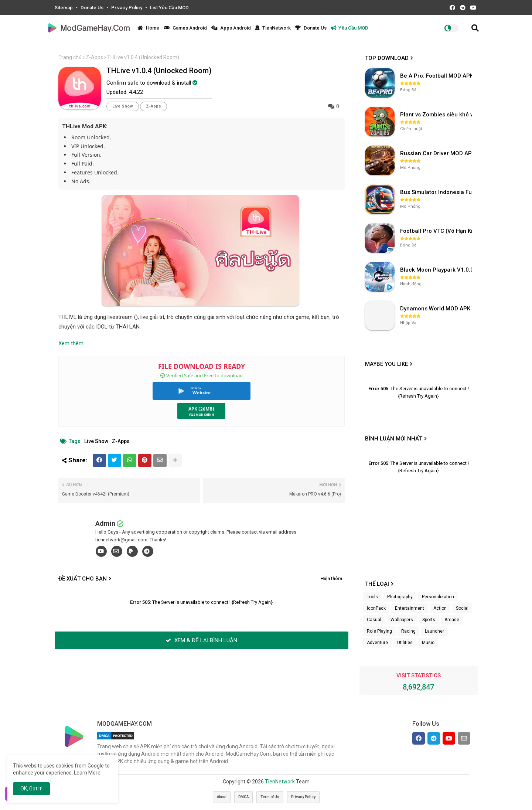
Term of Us (270, 797)
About (222, 797)
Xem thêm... (73, 343)
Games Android (185, 28)
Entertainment (410, 608)
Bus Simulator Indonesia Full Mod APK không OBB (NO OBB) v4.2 (437, 192)
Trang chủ (70, 57)
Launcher (434, 631)
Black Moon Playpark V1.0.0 (437, 270)
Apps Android (231, 28)
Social (462, 608)
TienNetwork (273, 28)
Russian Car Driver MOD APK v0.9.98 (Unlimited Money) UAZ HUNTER (437, 153)
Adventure (377, 643)
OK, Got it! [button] (31, 789)
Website (202, 393)
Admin (105, 523)
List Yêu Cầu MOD (169, 8)
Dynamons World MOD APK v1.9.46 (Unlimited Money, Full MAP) (437, 309)
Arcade (452, 620)
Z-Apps (94, 57)
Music (428, 643)
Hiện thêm (331, 578)
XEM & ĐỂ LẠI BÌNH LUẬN (201, 640)
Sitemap (64, 8)
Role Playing (379, 631)
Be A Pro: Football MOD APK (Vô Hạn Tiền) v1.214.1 (437, 76)
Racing (408, 631)
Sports (429, 620)
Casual (374, 620)
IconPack (376, 608)
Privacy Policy (127, 8)
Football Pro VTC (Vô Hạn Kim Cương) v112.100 (437, 231)
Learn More (87, 773)
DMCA (243, 797)
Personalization (438, 597)
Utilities (405, 643)
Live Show (123, 106)
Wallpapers (402, 620)
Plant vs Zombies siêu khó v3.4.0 (437, 115)
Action (440, 608)
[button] (475, 28)
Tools (372, 597)
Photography (400, 597)
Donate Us (93, 8)
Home (148, 28)
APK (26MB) (201, 409)
